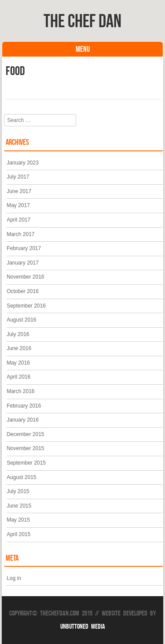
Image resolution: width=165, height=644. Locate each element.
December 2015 (25, 434)
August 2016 (21, 320)
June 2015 (19, 506)
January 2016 (23, 420)
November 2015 (25, 448)
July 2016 (18, 334)
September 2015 (26, 463)
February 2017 (24, 248)
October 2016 (23, 291)
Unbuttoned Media (83, 626)
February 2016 (24, 406)
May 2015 (18, 520)
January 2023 (23, 163)
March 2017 (20, 234)
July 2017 (18, 177)
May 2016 (18, 363)
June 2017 (19, 191)
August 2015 (21, 477)
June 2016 (19, 348)
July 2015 (18, 491)
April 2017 (18, 220)
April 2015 (18, 534)
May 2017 (18, 205)
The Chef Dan (82, 21)
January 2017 (23, 263)
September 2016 (26, 306)
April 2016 (18, 377)
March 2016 (20, 391)
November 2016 (25, 277)
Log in (14, 578)
